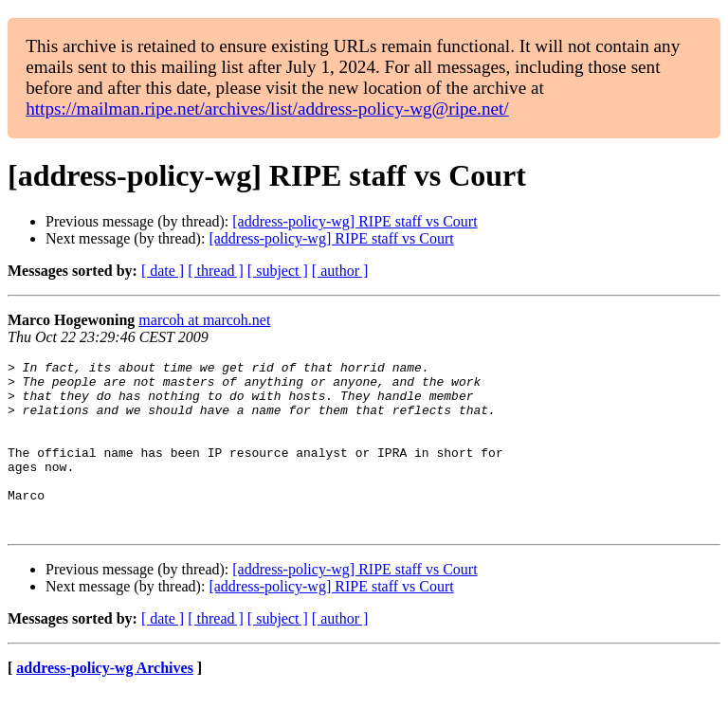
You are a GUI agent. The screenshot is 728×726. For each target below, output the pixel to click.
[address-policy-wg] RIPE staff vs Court (355, 221)
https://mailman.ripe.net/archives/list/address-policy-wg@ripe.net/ (267, 109)
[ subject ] (278, 271)
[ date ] (163, 271)
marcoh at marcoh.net (204, 320)
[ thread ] (216, 271)
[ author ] (340, 271)
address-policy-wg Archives (105, 702)
